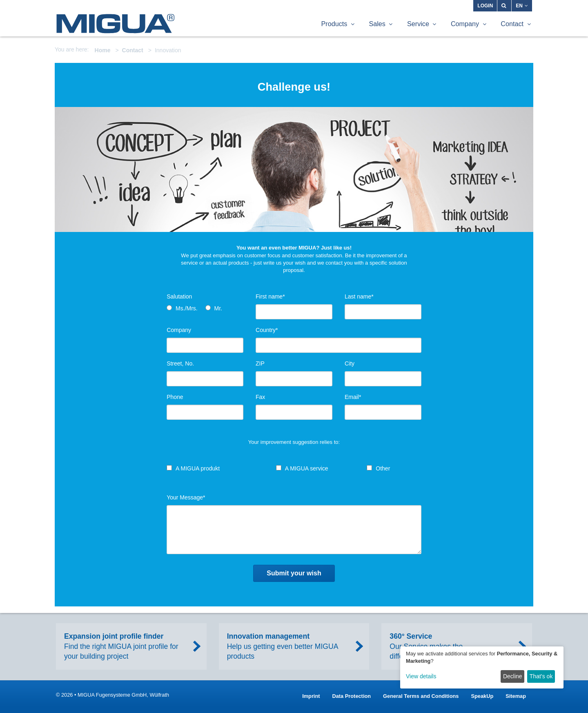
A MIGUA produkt (198, 468)
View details (421, 676)
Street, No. (180, 363)
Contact (133, 50)
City (350, 363)
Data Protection (352, 696)
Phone (175, 397)
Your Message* (186, 497)
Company (179, 330)
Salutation (179, 296)
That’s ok (541, 676)
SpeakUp (482, 696)
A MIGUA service (307, 468)
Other (383, 468)
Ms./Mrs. (187, 308)
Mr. (218, 308)
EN (522, 6)
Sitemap (516, 696)
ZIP (260, 363)
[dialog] (482, 667)
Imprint (311, 696)
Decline (513, 676)
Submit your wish (294, 573)
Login (485, 6)
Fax (260, 397)
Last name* (359, 296)
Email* (353, 397)
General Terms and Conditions (421, 696)
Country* (267, 330)
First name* (270, 296)
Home (103, 50)
